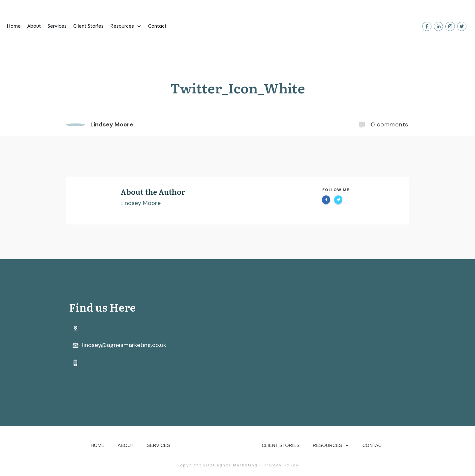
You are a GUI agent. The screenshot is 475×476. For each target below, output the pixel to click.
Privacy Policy (281, 465)
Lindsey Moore (141, 203)
